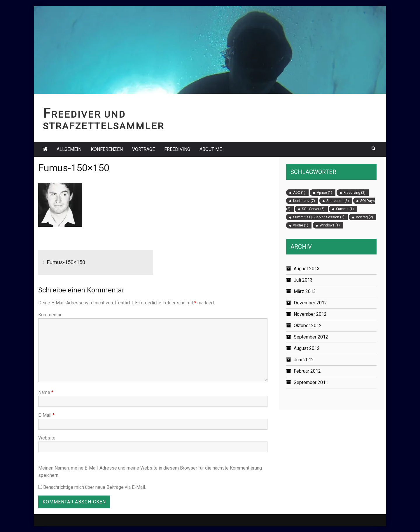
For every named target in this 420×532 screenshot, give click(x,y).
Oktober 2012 (308, 326)
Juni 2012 (304, 360)
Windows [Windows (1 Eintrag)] (330, 225)
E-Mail (46, 415)
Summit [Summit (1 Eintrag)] (345, 209)
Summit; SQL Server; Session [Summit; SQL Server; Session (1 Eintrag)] (319, 217)
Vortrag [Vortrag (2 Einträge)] (364, 217)
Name (46, 392)
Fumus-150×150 (66, 262)
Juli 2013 (303, 280)
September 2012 (311, 337)
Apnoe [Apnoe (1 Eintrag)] (324, 193)
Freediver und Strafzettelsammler (104, 120)
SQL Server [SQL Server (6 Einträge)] (313, 209)
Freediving (177, 149)
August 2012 (307, 348)
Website (47, 438)
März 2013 (305, 291)
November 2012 (310, 314)
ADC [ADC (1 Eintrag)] (299, 193)
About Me (211, 149)
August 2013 (307, 269)
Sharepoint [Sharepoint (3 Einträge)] (338, 201)
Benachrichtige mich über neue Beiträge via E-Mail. (94, 487)
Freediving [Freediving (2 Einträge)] (355, 193)
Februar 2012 (307, 371)
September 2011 (311, 382)
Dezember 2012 (310, 303)
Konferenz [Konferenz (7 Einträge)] (304, 201)
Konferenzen (107, 149)
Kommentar (50, 315)
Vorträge (143, 149)
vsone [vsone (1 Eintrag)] (301, 225)
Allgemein (69, 149)
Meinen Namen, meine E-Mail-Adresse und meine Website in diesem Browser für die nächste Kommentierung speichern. (150, 472)
